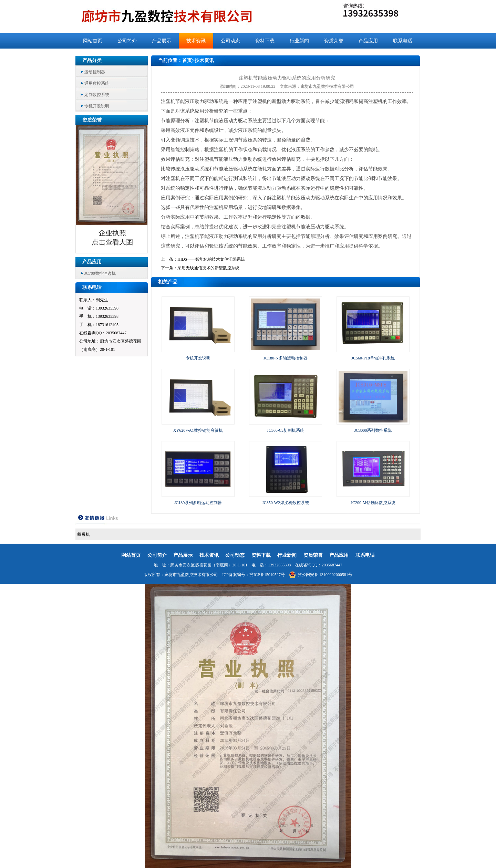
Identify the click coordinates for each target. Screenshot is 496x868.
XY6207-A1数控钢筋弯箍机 (198, 430)
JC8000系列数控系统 (373, 430)
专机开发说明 (97, 106)
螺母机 (84, 534)
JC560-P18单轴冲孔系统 (373, 358)
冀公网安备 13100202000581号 (321, 575)
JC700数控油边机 (100, 273)
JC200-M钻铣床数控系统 (373, 503)
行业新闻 (299, 41)
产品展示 (162, 41)
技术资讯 (196, 41)
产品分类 (92, 60)
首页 (187, 60)
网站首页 (93, 41)
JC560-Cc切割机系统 (286, 430)
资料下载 (265, 41)
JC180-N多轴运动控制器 (285, 358)
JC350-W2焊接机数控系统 (286, 503)
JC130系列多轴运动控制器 (198, 503)
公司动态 (230, 41)
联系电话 (403, 41)
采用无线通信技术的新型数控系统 (208, 268)
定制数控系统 (97, 95)
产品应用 (368, 41)
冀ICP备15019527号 (267, 575)
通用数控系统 (97, 83)
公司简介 (127, 41)
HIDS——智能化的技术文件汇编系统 (211, 259)
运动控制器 (95, 72)
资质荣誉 (334, 41)
